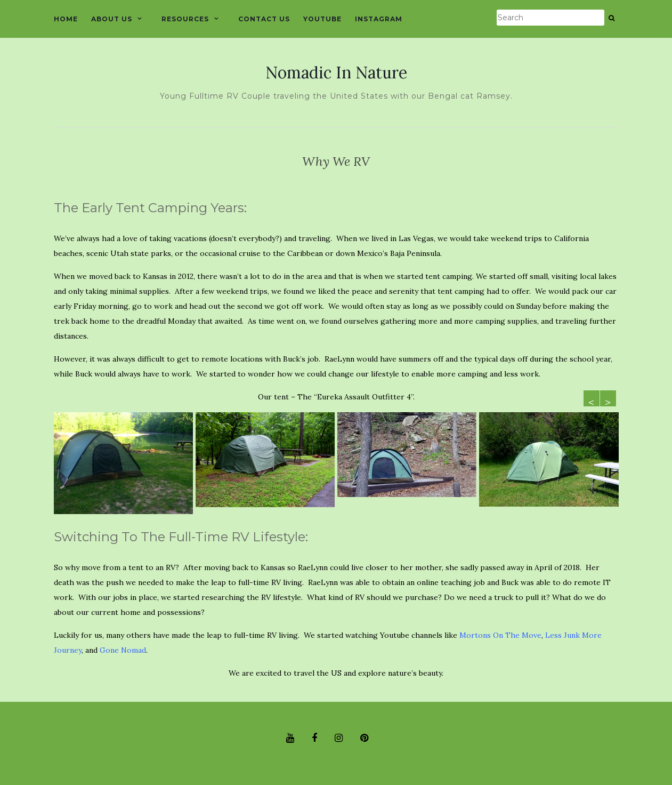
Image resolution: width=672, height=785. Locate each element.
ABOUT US (112, 19)
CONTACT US (264, 19)
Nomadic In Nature (336, 73)
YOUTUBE (322, 19)
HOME (66, 19)
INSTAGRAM (379, 19)
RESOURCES (185, 19)
